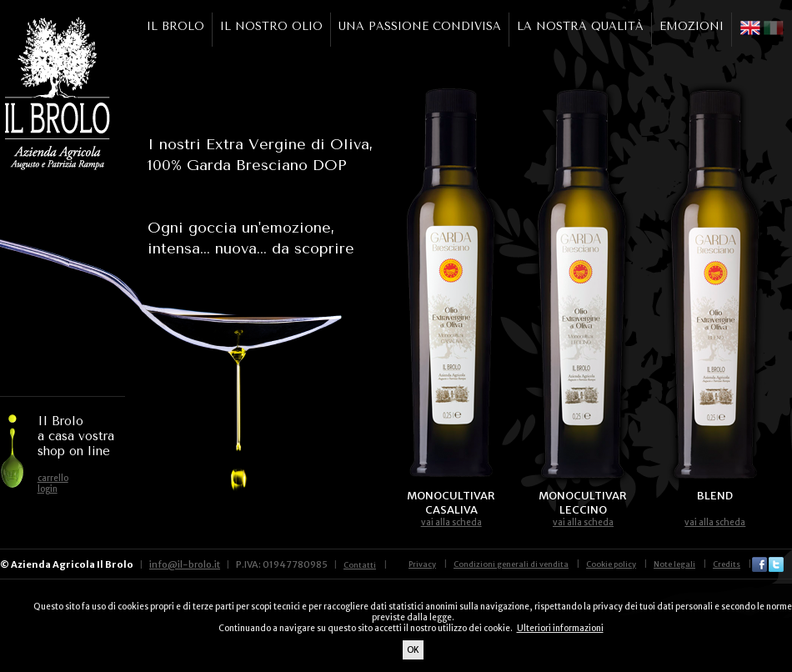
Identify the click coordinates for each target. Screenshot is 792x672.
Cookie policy (611, 564)
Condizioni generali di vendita (511, 564)
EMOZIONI (692, 26)
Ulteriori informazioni (560, 628)
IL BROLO (175, 26)
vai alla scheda (451, 522)
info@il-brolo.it (185, 564)
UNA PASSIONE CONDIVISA (420, 26)
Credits (727, 564)
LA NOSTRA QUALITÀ (580, 26)
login (48, 489)
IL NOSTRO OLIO (271, 26)
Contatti (360, 565)
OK (413, 650)
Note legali (674, 564)
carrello (53, 478)
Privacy (422, 564)
